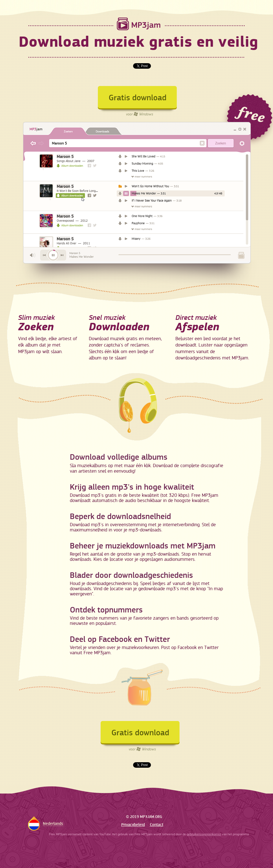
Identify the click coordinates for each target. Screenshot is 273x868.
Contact (157, 825)
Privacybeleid (133, 825)
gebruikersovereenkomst (204, 834)
